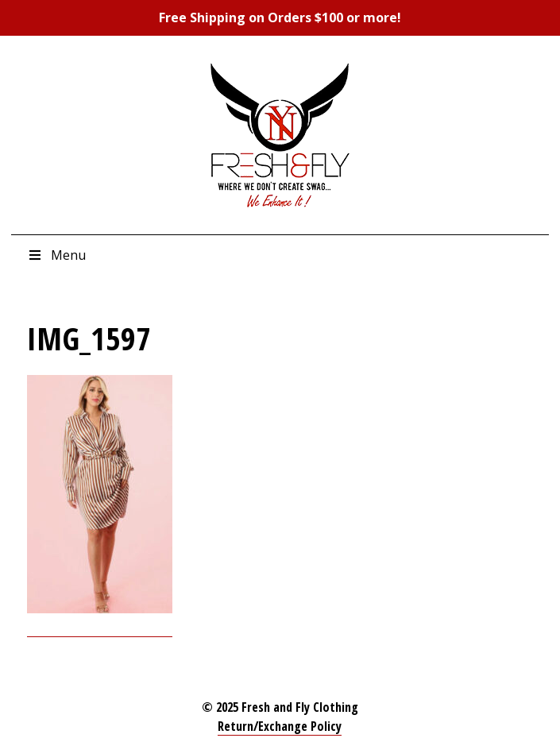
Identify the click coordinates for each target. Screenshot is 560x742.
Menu (56, 255)
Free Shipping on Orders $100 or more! (280, 17)
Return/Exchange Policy (280, 726)
